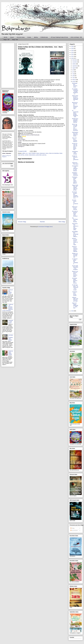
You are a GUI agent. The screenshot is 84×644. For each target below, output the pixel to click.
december (75, 60)
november (75, 62)
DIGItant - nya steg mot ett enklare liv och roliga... (75, 242)
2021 (72, 56)
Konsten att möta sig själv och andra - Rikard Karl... (75, 146)
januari (74, 82)
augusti (74, 68)
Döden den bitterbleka (54, 153)
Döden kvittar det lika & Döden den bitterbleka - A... (75, 98)
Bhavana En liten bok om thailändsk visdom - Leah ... (75, 106)
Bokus (19, 139)
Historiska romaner (21, 37)
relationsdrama (32, 155)
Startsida (5, 37)
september (75, 66)
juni (73, 72)
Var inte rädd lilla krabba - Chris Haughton (75, 268)
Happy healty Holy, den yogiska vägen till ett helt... (75, 188)
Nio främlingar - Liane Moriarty (75, 220)
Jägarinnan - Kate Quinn (75, 163)
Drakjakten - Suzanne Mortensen (75, 174)
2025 (72, 48)
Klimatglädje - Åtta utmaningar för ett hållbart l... (75, 234)
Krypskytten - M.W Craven (11, 322)
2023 (72, 52)
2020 (72, 58)
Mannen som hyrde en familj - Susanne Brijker (75, 274)
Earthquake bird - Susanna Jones (75, 85)
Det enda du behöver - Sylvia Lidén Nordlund (75, 214)
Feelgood (12, 37)
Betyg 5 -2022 (15, 40)
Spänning (36, 37)
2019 (72, 311)
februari (74, 80)
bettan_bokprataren (41, 153)
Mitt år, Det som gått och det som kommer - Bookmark (75, 127)
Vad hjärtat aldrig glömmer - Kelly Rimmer (75, 281)
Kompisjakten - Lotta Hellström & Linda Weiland (75, 168)
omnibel (26, 155)
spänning (44, 155)
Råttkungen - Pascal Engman (75, 208)
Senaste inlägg (22, 222)
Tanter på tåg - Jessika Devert (10, 292)
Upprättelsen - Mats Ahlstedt (75, 153)
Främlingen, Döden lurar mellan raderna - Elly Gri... (75, 180)
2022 (72, 54)
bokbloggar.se (21, 146)
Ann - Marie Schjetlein (31, 153)
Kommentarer (74, 530)
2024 (72, 50)
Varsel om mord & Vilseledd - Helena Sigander (75, 249)
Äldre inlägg (62, 222)
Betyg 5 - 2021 (7, 40)
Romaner (29, 37)
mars (74, 78)
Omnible (20, 141)
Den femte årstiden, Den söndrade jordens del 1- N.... (75, 195)
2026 (72, 46)
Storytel (20, 144)
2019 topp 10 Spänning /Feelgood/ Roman (59, 37)
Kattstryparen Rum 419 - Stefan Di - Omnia (75, 134)
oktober (74, 64)
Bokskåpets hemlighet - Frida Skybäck (11, 337)
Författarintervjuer (44, 37)
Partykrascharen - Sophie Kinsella (11, 353)
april (73, 76)
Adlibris (24, 139)
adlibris (24, 153)
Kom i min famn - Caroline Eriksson (75, 140)
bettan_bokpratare (7, 153)
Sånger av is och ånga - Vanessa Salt (75, 255)
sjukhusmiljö (39, 155)
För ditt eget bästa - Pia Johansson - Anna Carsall (75, 287)
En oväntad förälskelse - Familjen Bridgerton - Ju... (75, 91)
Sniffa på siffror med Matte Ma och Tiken (75, 299)
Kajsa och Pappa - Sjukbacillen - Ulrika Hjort (75, 305)
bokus (47, 153)
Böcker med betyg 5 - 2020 (76, 37)
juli (73, 70)
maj (73, 74)
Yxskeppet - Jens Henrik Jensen (75, 294)
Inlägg (72, 528)
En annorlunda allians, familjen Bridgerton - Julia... (75, 114)
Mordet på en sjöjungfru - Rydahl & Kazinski (75, 120)
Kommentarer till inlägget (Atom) (45, 227)
